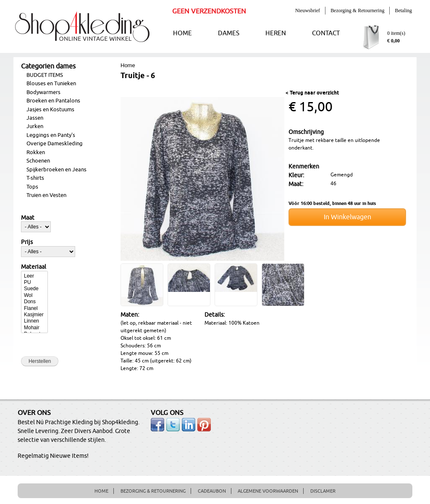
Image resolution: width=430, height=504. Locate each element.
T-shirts (35, 178)
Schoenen (38, 161)
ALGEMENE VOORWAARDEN (268, 491)
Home (128, 65)
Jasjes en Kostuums (50, 110)
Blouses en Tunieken (51, 84)
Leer (34, 276)
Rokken (36, 152)
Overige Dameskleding (55, 144)
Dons (34, 302)
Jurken (35, 126)
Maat (28, 218)
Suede (34, 289)
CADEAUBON (212, 491)
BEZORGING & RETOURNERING (153, 491)
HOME (182, 33)
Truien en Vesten (46, 195)
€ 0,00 (393, 41)
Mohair (34, 328)
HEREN (276, 33)
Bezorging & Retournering (357, 10)
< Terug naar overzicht (312, 93)
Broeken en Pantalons (53, 101)
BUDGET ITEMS (45, 75)
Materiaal (34, 267)
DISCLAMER (323, 491)
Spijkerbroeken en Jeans (56, 170)
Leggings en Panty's (51, 135)
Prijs (27, 242)
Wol (34, 295)
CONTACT (326, 33)
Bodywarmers (43, 92)
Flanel (34, 308)
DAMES (229, 33)
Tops (32, 187)
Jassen (35, 118)
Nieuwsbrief (308, 10)
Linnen (34, 321)
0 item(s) (396, 33)
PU (34, 282)
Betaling (403, 10)
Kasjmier (34, 315)
